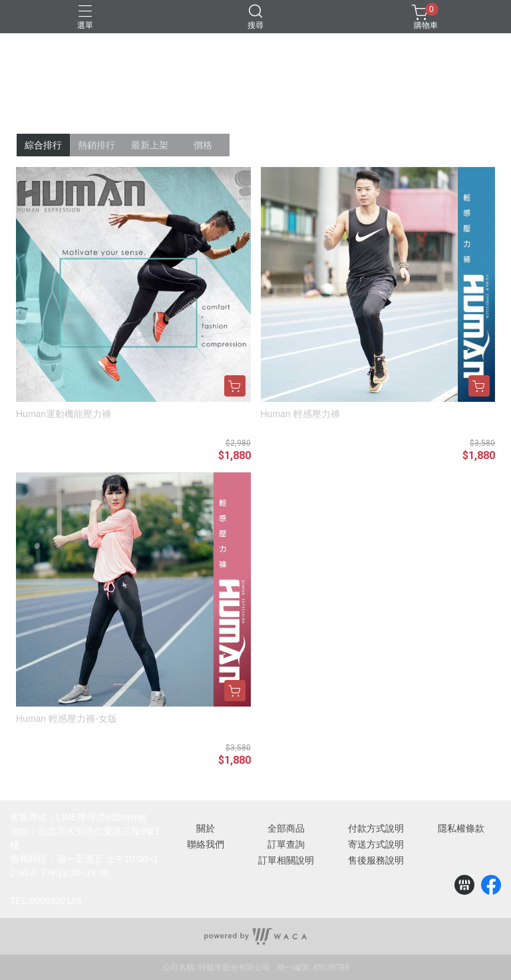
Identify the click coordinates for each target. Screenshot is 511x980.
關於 (206, 828)
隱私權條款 (461, 828)
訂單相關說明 (286, 860)
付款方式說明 (376, 828)
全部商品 (286, 828)
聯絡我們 (206, 844)
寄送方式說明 (376, 844)
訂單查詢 (286, 844)
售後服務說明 (376, 860)
